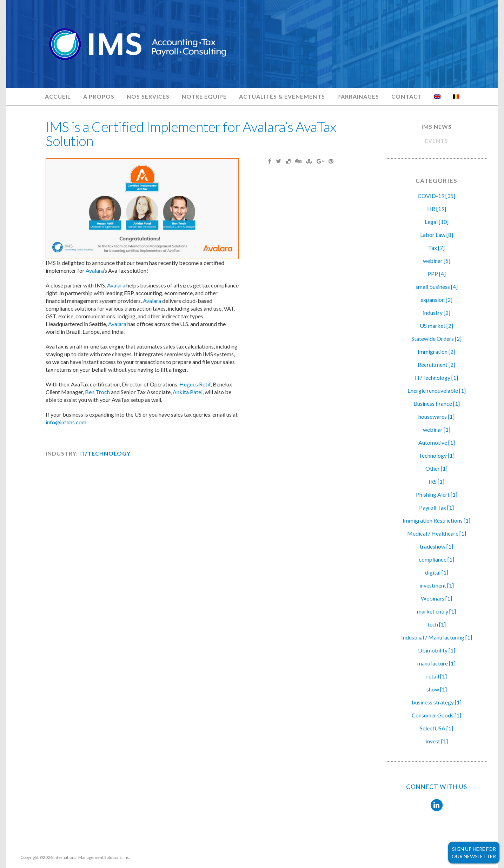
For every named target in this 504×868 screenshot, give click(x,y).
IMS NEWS (437, 127)
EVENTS (436, 141)
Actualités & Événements (282, 96)
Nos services (148, 96)
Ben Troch (97, 392)
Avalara (95, 270)
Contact (407, 96)
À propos (99, 96)
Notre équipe (204, 96)
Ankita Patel (188, 392)
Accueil (58, 96)
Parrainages (358, 96)
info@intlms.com (66, 422)
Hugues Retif (195, 384)
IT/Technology (105, 453)
